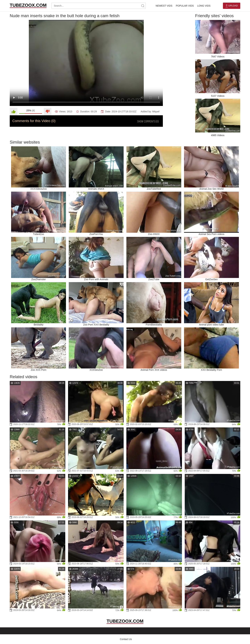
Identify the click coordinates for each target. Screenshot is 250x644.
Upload (232, 6)
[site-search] (143, 6)
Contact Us (126, 639)
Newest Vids (164, 6)
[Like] (14, 111)
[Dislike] (48, 111)
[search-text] (99, 6)
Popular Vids (185, 6)
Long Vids (204, 6)
